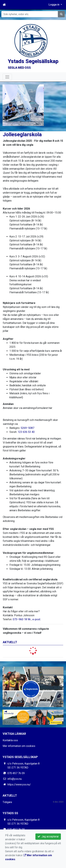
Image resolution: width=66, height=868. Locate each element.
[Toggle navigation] (7, 77)
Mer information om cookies (19, 746)
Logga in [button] (54, 5)
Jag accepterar (48, 837)
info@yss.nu (15, 779)
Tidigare (7, 802)
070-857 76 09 (16, 773)
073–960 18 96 (22, 619)
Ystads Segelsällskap (33, 61)
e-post (36, 619)
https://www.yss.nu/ (19, 785)
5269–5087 (27, 428)
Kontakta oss (10, 740)
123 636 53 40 (26, 432)
